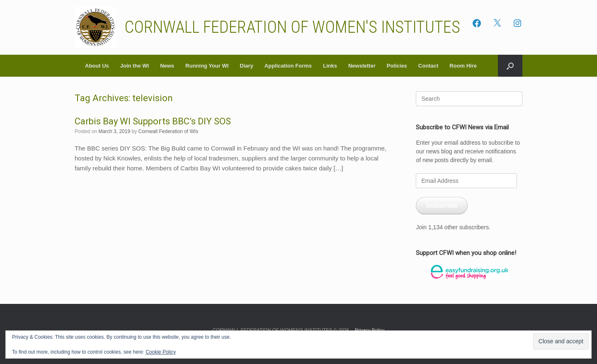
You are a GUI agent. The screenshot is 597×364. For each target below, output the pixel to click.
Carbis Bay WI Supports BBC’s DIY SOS (153, 121)
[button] (510, 66)
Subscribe (442, 205)
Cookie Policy (161, 352)
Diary (246, 66)
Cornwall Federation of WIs (168, 131)
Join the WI (135, 66)
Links (330, 66)
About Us (97, 66)
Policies (397, 66)
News (167, 66)
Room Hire (463, 66)
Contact (428, 66)
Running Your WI (207, 66)
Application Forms (288, 66)
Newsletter (362, 66)
